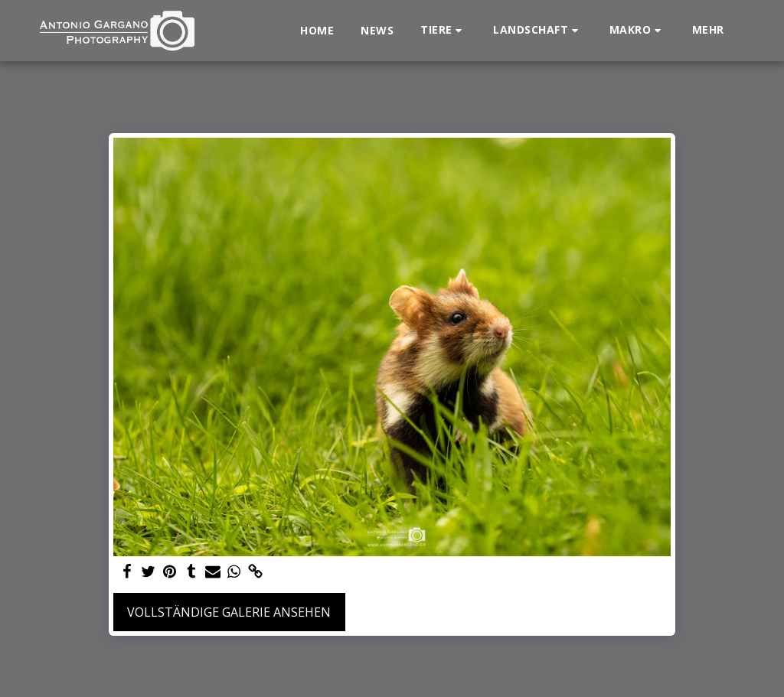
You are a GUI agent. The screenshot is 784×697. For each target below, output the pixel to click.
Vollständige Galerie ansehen (229, 612)
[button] (443, 30)
